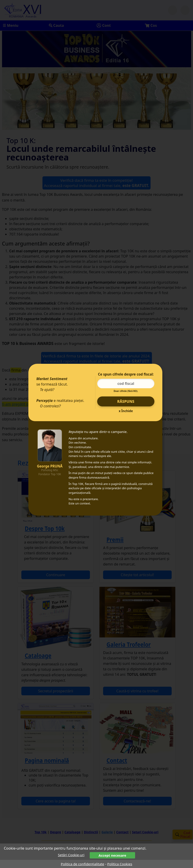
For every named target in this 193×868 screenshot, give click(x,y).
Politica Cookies (120, 864)
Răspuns (126, 401)
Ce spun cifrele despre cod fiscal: (126, 374)
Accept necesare (112, 855)
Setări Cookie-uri (71, 855)
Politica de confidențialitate (83, 864)
